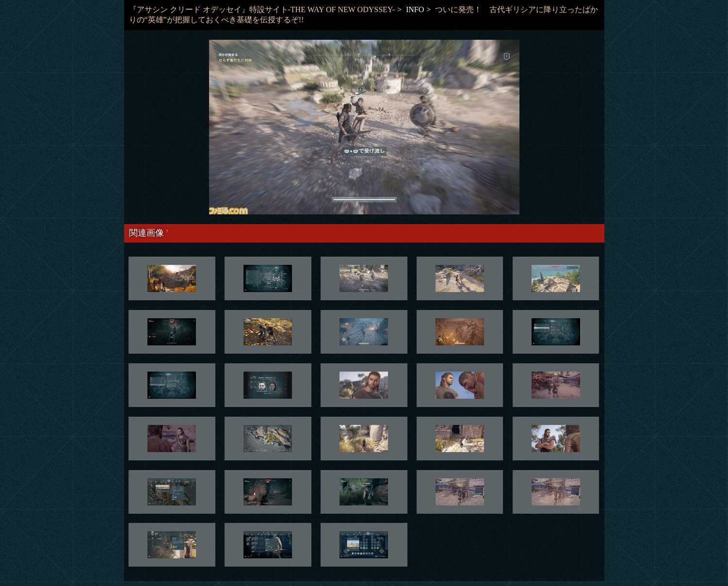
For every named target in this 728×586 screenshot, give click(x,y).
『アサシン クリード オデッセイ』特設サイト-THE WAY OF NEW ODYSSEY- (262, 9)
